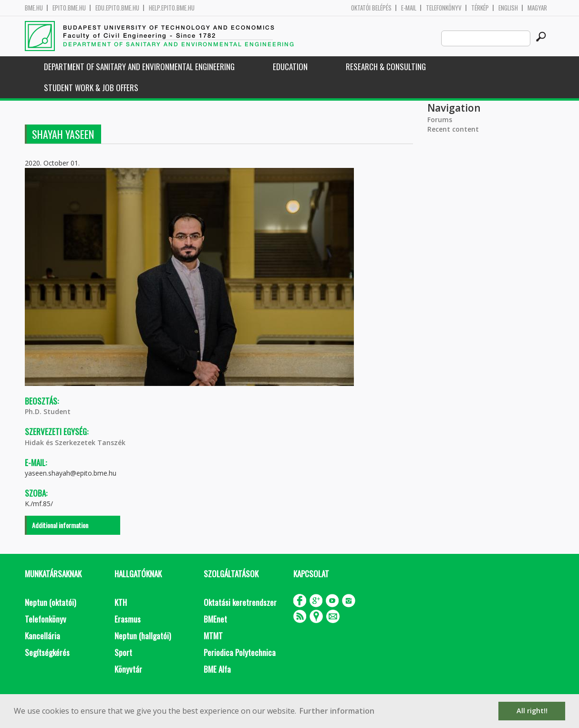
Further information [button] (337, 711)
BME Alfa (217, 669)
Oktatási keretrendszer (240, 602)
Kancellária (42, 636)
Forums (440, 120)
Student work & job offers (91, 88)
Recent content (453, 129)
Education (290, 67)
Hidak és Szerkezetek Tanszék (75, 442)
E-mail (409, 8)
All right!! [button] (532, 711)
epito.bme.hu (69, 8)
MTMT (213, 636)
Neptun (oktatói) (50, 602)
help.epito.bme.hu (172, 8)
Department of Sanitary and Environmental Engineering (139, 67)
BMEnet (215, 619)
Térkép (480, 8)
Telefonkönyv (444, 8)
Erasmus (128, 619)
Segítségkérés (47, 652)
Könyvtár (128, 669)
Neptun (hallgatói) (143, 636)
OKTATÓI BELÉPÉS (371, 8)
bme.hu (34, 8)
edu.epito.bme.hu (117, 8)
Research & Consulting (386, 67)
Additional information (60, 525)
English (508, 8)
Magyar (537, 8)
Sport (123, 652)
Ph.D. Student (48, 411)
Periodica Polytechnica (240, 652)
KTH (121, 602)
